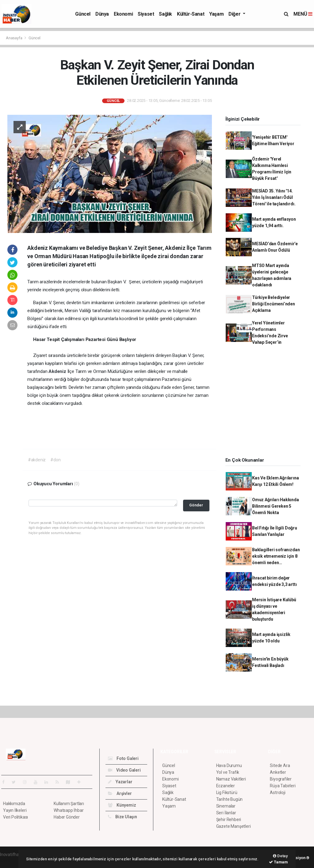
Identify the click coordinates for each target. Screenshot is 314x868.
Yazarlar (120, 782)
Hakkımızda (14, 804)
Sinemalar (226, 806)
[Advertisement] (265, 403)
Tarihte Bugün (230, 799)
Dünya (102, 14)
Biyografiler (281, 779)
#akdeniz (37, 460)
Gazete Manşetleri (234, 826)
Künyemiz (122, 805)
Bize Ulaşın (123, 817)
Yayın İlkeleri (15, 810)
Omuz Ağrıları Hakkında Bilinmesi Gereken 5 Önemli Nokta (276, 506)
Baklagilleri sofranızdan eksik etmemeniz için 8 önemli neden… (276, 556)
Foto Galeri (123, 758)
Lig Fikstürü (227, 792)
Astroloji (278, 792)
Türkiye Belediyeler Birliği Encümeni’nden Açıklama (274, 304)
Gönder (196, 505)
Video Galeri (124, 770)
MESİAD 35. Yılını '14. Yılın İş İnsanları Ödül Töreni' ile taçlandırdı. (274, 197)
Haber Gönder (67, 817)
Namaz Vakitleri (231, 779)
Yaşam (216, 14)
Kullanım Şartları (69, 804)
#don (55, 460)
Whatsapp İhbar (69, 810)
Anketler (278, 772)
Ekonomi (123, 14)
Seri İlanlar (226, 813)
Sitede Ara (280, 765)
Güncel (83, 14)
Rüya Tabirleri (283, 786)
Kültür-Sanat (191, 14)
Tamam (278, 862)
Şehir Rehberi (229, 820)
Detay (280, 856)
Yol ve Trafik (228, 772)
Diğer (235, 14)
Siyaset (146, 14)
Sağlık (165, 14)
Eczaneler (226, 786)
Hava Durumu (229, 765)
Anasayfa (14, 38)
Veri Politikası (15, 817)
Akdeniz (58, 371)
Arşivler (120, 793)
